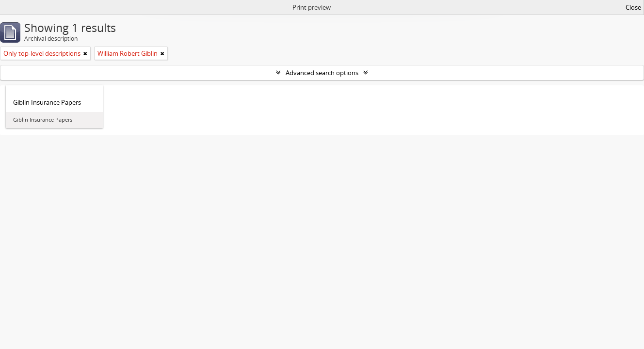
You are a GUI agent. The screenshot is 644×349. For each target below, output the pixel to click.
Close (633, 7)
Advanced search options (322, 73)
